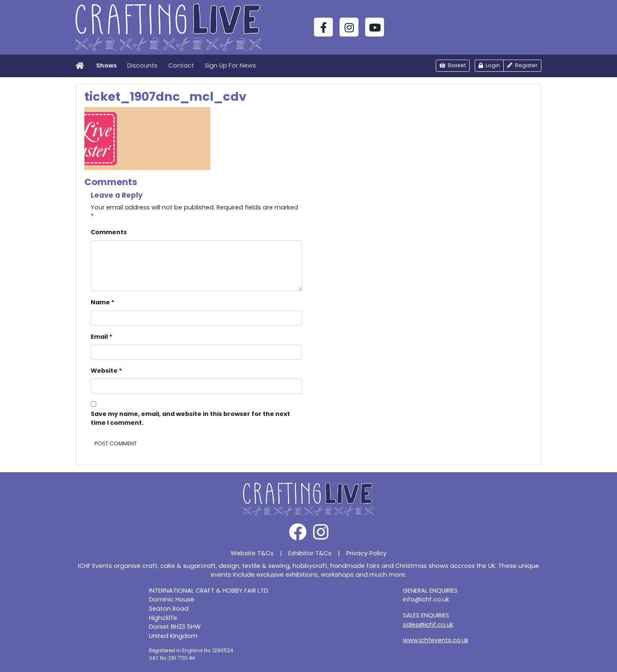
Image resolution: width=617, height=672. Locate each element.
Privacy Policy (366, 553)
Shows (106, 65)
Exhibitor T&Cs (310, 553)
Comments (109, 232)
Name (103, 302)
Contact (181, 65)
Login (489, 65)
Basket (453, 65)
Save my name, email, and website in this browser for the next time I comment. (190, 418)
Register (522, 65)
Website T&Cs (252, 553)
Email (102, 337)
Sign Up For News (230, 65)
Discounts (142, 65)
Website (106, 371)
